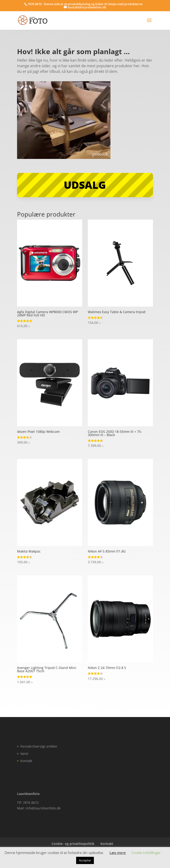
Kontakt (26, 761)
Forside (26, 746)
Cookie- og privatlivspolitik (73, 844)
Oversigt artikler (45, 746)
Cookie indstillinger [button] (146, 853)
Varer (25, 754)
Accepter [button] (85, 860)
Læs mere (118, 853)
